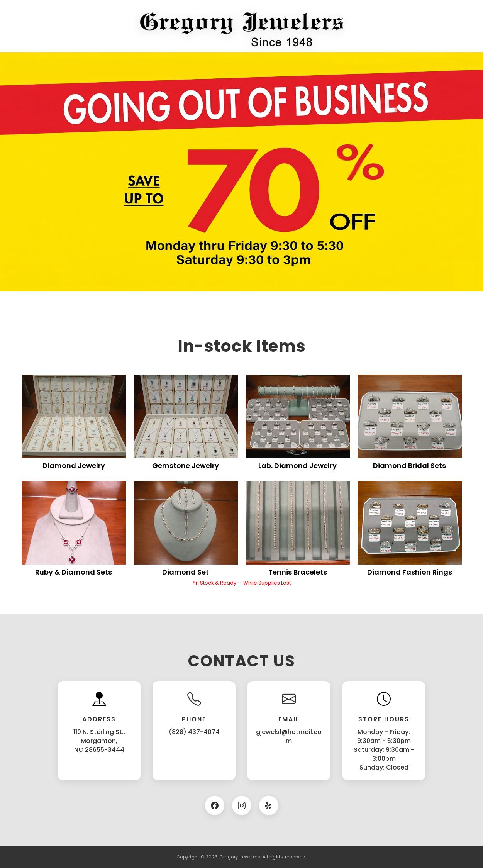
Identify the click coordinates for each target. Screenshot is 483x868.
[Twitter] (269, 805)
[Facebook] (215, 805)
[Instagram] (242, 805)
